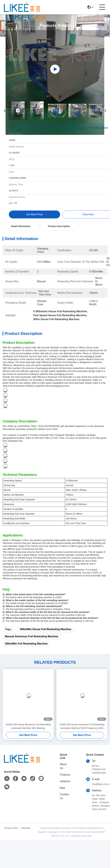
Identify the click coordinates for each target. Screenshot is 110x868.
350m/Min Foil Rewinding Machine (26, 644)
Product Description (59, 226)
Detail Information (21, 226)
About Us (63, 766)
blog (62, 788)
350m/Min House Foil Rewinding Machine (45, 629)
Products (65, 775)
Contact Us (64, 796)
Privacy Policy (11, 828)
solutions (65, 781)
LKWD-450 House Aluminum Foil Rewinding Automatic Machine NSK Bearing (28, 726)
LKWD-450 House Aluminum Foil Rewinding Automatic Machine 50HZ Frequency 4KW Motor (82, 727)
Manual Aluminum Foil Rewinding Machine (32, 636)
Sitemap (26, 828)
